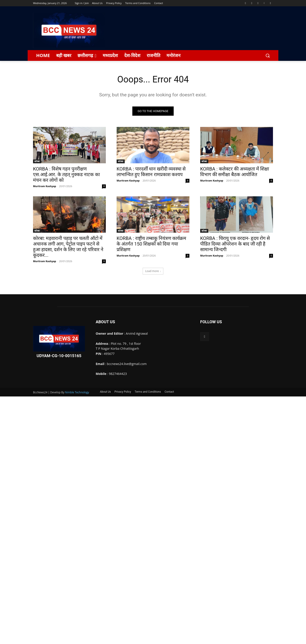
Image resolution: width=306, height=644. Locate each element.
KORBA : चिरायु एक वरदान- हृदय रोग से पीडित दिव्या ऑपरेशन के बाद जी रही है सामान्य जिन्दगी (235, 244)
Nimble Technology (77, 392)
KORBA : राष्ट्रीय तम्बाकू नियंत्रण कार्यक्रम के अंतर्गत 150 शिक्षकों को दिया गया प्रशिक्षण (151, 244)
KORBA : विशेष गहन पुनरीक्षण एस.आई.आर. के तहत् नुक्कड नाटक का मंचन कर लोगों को (66, 175)
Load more (153, 271)
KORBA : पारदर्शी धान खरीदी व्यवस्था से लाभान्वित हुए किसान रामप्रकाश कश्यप (151, 172)
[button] (268, 55)
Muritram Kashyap (45, 186)
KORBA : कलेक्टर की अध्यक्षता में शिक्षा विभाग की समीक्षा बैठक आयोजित (235, 172)
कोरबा (37, 162)
